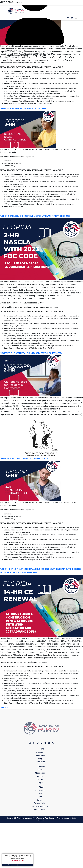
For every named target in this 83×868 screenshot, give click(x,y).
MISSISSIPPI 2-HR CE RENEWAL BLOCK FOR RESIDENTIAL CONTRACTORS (31, 353)
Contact (40, 800)
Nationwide (40, 790)
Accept (10, 865)
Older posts (5, 707)
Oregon (40, 782)
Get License (40, 755)
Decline (26, 865)
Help (40, 797)
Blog (40, 759)
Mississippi (40, 773)
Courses (40, 752)
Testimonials (40, 762)
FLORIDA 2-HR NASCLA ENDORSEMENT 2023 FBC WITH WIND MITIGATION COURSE (35, 216)
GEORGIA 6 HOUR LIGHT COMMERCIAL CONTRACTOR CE (24, 458)
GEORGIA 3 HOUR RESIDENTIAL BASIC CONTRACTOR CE (24, 109)
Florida (40, 770)
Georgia (40, 779)
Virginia (40, 776)
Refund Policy (40, 810)
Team (40, 794)
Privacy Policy (40, 803)
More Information (18, 860)
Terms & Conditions (40, 806)
